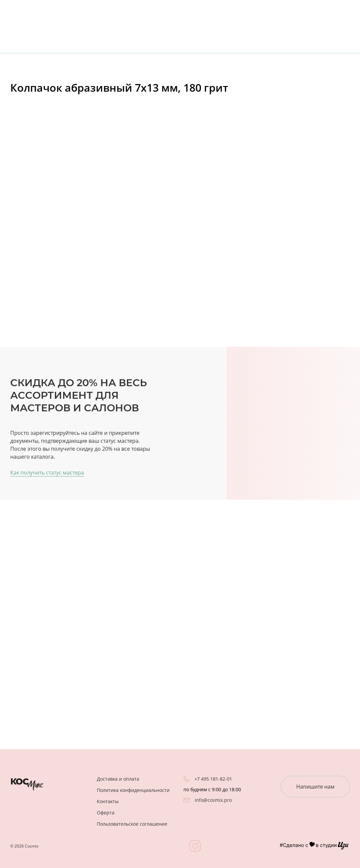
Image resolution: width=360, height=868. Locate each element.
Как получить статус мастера (47, 473)
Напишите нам (315, 787)
